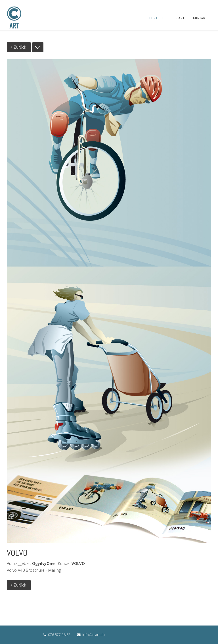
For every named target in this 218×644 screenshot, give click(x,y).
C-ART (180, 18)
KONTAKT (200, 18)
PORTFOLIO (158, 18)
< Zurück (18, 47)
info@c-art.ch (94, 635)
